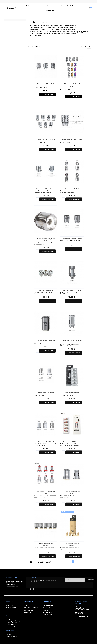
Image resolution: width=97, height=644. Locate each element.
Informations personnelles (50, 605)
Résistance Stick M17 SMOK (72, 328)
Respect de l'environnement (14, 583)
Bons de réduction (48, 612)
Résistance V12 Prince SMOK (46, 177)
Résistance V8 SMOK (46, 328)
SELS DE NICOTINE (51, 6)
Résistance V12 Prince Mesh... (72, 177)
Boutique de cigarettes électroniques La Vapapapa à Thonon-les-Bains (13, 621)
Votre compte (47, 602)
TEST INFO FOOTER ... (12, 636)
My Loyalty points (47, 614)
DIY (61, 6)
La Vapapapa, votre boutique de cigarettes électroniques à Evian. (12, 626)
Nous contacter (29, 611)
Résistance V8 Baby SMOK (46, 92)
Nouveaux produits (11, 607)
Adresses (45, 611)
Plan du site (27, 612)
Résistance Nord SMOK (72, 430)
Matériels (29, 6)
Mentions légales (11, 585)
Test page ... (9, 634)
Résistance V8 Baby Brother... (46, 227)
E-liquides (39, 6)
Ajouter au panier (48, 102)
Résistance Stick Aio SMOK (46, 378)
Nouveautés (50, 10)
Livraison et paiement (12, 586)
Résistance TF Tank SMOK (46, 430)
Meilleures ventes (11, 609)
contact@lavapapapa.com (82, 616)
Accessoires (70, 6)
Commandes (46, 607)
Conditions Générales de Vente (15, 581)
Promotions (9, 605)
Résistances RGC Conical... (72, 480)
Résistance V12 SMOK (72, 227)
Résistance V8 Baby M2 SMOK (72, 277)
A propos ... (27, 605)
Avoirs (44, 609)
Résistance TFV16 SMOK (46, 480)
